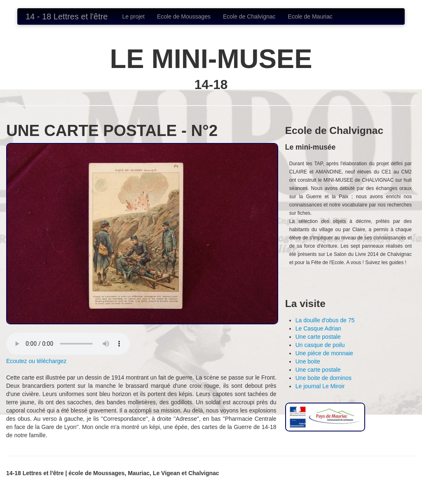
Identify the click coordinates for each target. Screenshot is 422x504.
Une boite (308, 361)
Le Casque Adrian (318, 328)
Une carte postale (318, 337)
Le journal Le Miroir (320, 386)
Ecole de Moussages (184, 16)
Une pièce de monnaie (324, 353)
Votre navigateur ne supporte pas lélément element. (68, 344)
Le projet (133, 16)
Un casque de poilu (320, 345)
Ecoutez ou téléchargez (36, 361)
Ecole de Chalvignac (249, 16)
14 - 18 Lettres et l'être (67, 16)
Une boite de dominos (324, 378)
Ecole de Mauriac (310, 16)
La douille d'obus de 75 (325, 320)
